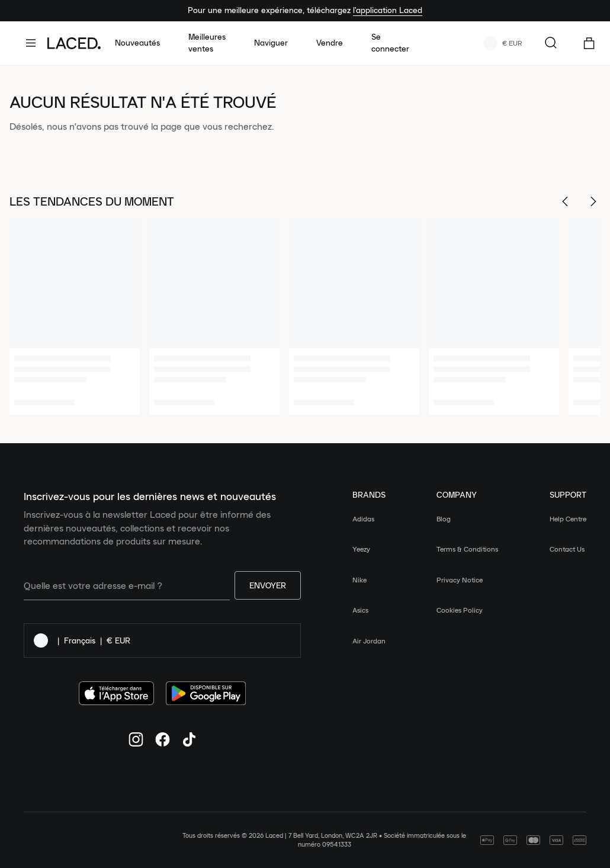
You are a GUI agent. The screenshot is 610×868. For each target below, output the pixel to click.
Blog (444, 519)
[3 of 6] (354, 316)
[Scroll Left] (565, 201)
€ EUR (503, 43)
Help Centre (568, 519)
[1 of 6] (75, 316)
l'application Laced (388, 10)
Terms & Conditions (467, 549)
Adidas (363, 519)
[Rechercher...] (551, 43)
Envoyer (268, 585)
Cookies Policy (460, 610)
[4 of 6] (494, 316)
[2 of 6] (214, 316)
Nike (359, 580)
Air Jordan (369, 641)
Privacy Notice (460, 580)
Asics (360, 610)
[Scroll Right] (593, 201)
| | (82, 640)
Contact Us (567, 549)
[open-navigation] (36, 43)
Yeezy (361, 549)
